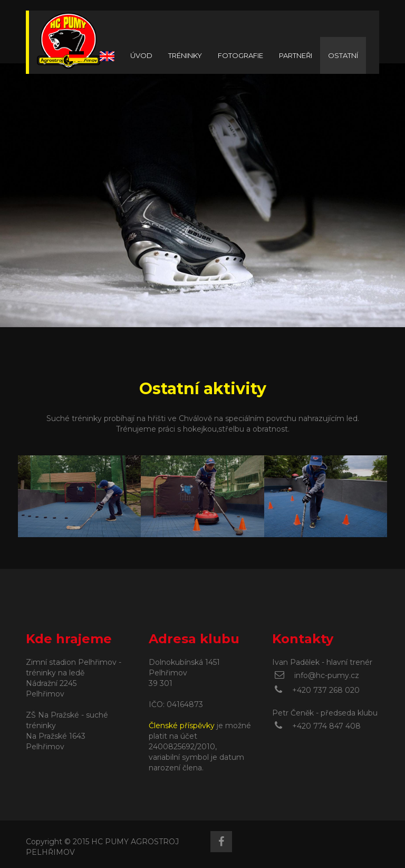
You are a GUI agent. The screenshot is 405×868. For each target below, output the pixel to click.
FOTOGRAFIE (240, 55)
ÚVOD (141, 55)
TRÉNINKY (185, 55)
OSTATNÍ (343, 55)
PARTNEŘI (296, 55)
